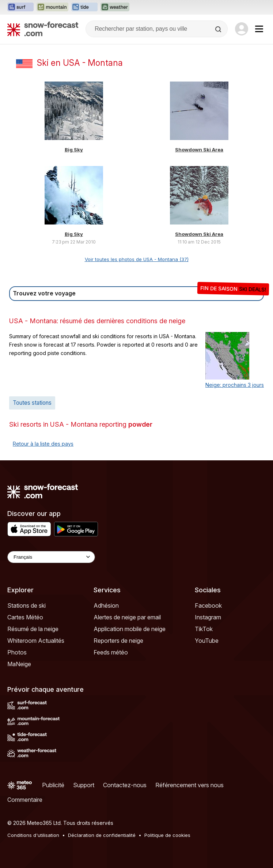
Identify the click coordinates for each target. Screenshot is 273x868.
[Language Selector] (51, 557)
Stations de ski (26, 605)
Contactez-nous (125, 785)
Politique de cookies (167, 835)
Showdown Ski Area (199, 150)
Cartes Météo (25, 617)
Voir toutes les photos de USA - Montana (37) (137, 259)
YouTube (207, 641)
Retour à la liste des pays (43, 444)
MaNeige (19, 664)
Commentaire (25, 800)
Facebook (208, 605)
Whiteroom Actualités (36, 641)
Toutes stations (32, 403)
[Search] (219, 29)
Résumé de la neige (33, 629)
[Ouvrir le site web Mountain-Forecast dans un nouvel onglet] (52, 7)
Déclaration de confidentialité (102, 835)
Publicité (53, 785)
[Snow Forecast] (43, 29)
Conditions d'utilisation (33, 835)
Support (84, 785)
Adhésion (106, 605)
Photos (17, 652)
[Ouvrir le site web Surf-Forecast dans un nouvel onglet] (20, 7)
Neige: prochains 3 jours (235, 385)
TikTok (204, 629)
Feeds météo (111, 652)
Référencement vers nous (189, 785)
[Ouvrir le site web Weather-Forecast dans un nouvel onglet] (115, 7)
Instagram (208, 617)
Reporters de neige (118, 641)
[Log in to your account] (242, 29)
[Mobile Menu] (259, 29)
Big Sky (74, 150)
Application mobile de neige (130, 629)
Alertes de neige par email (127, 617)
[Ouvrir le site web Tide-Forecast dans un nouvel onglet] (84, 7)
